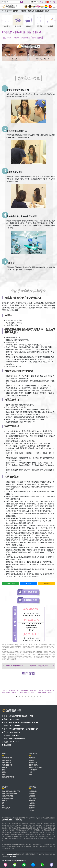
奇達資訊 (20, 861)
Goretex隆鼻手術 (6, 760)
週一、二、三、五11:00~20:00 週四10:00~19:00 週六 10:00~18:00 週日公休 (31, 627)
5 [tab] (29, 697)
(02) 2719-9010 (31, 634)
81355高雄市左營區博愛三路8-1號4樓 (21, 716)
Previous (2, 20)
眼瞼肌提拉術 (26, 38)
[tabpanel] (11, 687)
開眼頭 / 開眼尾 (37, 38)
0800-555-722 (16, 735)
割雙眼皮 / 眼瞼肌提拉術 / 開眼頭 (39, 11)
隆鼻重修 (4, 767)
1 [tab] (16, 697)
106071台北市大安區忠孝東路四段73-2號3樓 (23, 722)
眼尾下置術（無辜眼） (36, 767)
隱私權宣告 (8, 745)
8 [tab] (38, 697)
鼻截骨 (4, 770)
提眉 (31, 772)
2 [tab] (19, 697)
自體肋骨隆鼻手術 (7, 758)
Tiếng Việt (51, 2)
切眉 (31, 775)
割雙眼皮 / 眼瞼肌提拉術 (14, 666)
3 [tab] (22, 697)
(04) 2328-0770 (31, 620)
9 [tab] (41, 697)
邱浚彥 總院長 (7, 38)
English (42, 2)
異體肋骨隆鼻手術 (7, 765)
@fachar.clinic (15, 742)
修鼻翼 (4, 772)
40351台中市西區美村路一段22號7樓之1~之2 (23, 729)
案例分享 (8, 11)
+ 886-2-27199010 (14, 726)
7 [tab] (35, 697)
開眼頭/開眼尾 (33, 765)
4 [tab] (26, 697)
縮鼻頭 (4, 775)
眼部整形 (16, 11)
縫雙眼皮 (32, 760)
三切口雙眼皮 (33, 770)
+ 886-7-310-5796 (14, 719)
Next (55, 20)
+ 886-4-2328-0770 (14, 732)
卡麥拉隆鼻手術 (6, 763)
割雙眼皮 (23, 11)
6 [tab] (32, 697)
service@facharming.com (17, 739)
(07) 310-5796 (31, 609)
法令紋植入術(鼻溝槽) (8, 777)
